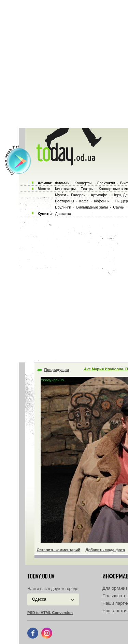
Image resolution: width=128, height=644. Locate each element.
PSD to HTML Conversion (50, 613)
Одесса (39, 599)
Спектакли (106, 183)
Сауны (119, 207)
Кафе (84, 201)
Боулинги (63, 207)
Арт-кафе (99, 195)
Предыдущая (57, 370)
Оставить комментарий (59, 550)
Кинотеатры (65, 189)
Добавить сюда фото (105, 550)
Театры (87, 189)
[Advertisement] (64, 64)
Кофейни (102, 201)
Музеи (60, 195)
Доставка (63, 214)
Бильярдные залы (92, 207)
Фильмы (62, 183)
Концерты (83, 183)
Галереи (78, 195)
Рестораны (65, 201)
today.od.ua (41, 576)
